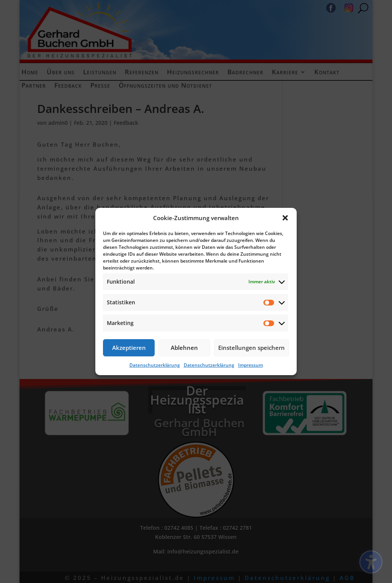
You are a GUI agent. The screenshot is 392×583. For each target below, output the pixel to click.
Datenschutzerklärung (155, 365)
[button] (285, 218)
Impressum (251, 365)
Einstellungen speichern (252, 348)
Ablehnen (184, 348)
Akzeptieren (129, 348)
